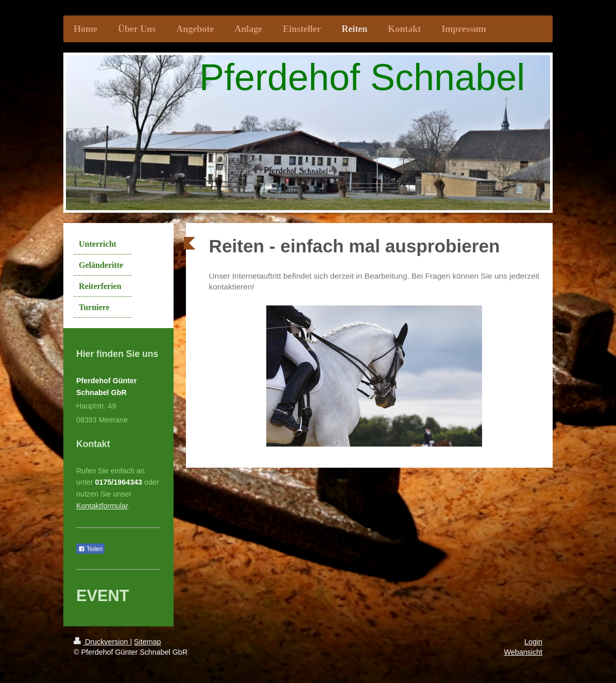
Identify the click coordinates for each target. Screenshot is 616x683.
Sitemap (147, 642)
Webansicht (523, 652)
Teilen (90, 549)
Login (533, 642)
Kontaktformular (102, 506)
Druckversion (102, 642)
